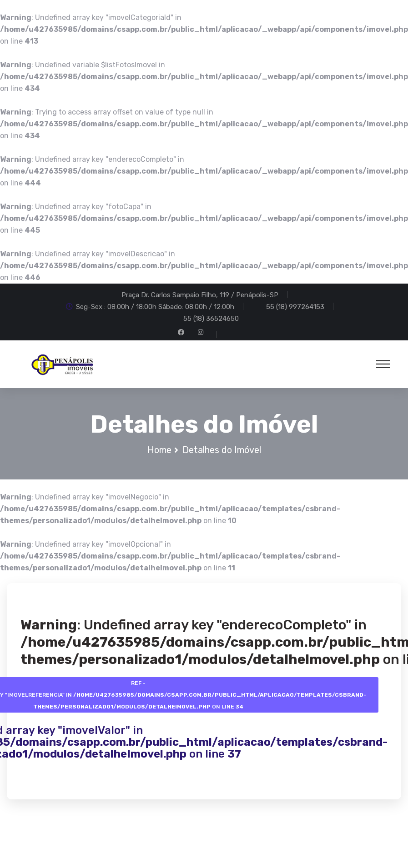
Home (159, 450)
